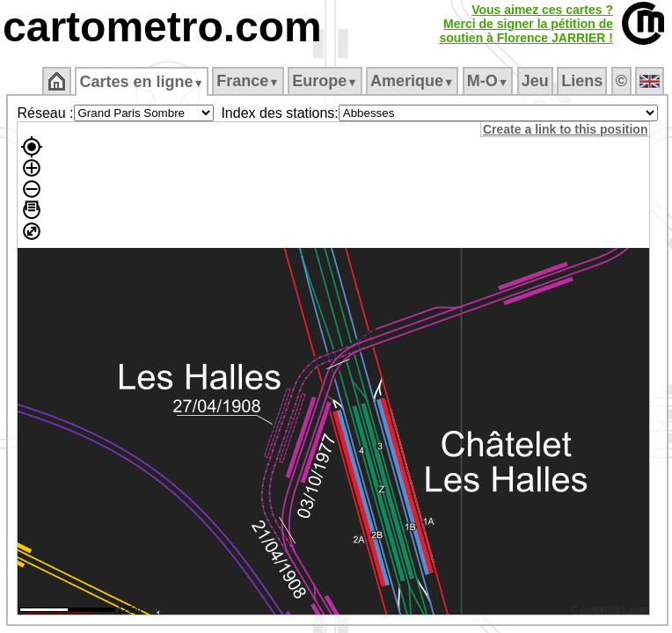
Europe (325, 81)
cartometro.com (162, 27)
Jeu (535, 81)
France (248, 81)
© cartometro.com (610, 609)
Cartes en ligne (141, 82)
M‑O (488, 81)
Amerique (412, 81)
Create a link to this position (565, 129)
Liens (582, 81)
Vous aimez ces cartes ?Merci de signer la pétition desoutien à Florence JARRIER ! (526, 24)
